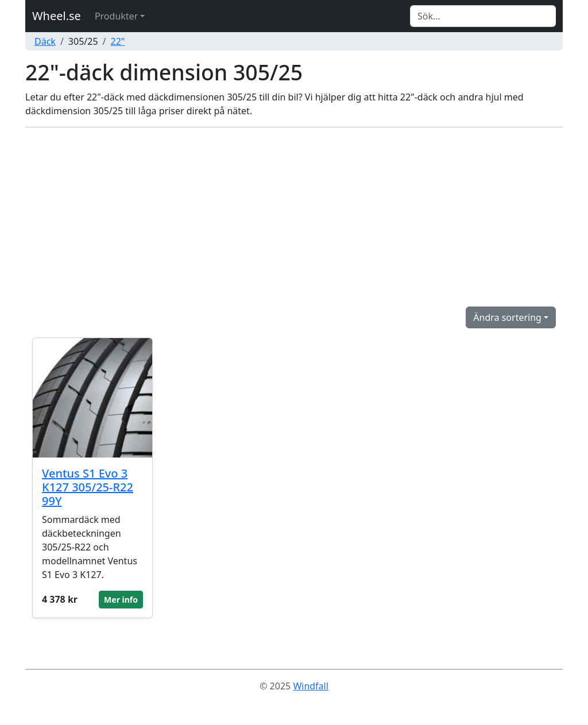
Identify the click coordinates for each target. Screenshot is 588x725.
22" (118, 41)
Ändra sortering (507, 317)
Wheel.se (57, 16)
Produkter (116, 16)
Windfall (310, 686)
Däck (45, 41)
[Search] (483, 16)
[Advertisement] (294, 217)
